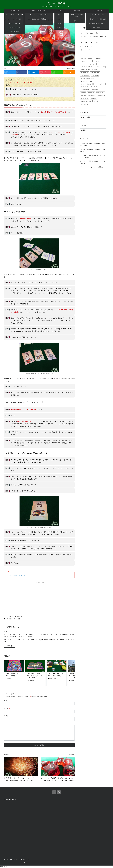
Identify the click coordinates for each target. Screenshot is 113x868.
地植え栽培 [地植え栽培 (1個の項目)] (95, 90)
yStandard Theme (8, 862)
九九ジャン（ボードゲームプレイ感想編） (92, 167)
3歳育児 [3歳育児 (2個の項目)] (84, 61)
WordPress (28, 862)
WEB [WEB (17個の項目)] (83, 64)
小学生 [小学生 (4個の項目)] (83, 93)
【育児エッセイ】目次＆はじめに (89, 43)
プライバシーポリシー (86, 50)
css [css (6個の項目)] (90, 61)
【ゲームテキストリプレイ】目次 (89, 33)
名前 (6, 701)
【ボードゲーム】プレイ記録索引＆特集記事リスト (93, 38)
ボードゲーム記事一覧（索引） (16, 575)
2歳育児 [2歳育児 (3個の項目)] (99, 58)
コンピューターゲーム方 (38, 11)
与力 (5, 68)
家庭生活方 (77, 11)
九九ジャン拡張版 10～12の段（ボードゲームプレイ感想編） (93, 145)
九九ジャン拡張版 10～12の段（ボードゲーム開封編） (93, 151)
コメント (7, 724)
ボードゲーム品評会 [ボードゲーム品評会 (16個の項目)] (86, 84)
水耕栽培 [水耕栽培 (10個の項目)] (91, 93)
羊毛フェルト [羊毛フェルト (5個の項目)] (102, 96)
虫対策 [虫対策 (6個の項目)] (96, 101)
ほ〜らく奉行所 (56, 3)
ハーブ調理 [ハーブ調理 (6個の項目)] (95, 76)
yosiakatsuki (16, 862)
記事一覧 (10, 646)
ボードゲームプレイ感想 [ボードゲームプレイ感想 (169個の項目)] (88, 81)
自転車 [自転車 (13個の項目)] (94, 98)
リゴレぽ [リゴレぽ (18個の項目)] (94, 87)
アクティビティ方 (98, 11)
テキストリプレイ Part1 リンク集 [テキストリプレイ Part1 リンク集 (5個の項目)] (89, 70)
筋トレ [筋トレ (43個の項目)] (84, 96)
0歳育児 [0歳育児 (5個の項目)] (84, 58)
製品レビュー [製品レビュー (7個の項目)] (85, 104)
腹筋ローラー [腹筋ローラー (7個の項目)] (85, 98)
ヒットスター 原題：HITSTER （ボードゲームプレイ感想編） (93, 156)
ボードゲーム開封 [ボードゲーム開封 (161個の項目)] (100, 84)
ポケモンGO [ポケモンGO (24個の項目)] (85, 87)
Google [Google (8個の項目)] (97, 61)
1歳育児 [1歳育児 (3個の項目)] (91, 58)
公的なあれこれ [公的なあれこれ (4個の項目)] (85, 90)
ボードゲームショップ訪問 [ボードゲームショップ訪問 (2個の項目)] (88, 78)
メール (7, 708)
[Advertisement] (21, 596)
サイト (6, 716)
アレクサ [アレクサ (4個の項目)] (100, 64)
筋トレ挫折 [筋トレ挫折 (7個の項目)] (92, 96)
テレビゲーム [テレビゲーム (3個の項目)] (85, 73)
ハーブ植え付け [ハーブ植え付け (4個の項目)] (85, 76)
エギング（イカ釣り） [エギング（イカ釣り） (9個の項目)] (87, 67)
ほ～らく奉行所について (87, 46)
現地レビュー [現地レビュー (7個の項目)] (101, 93)
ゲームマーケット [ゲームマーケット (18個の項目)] (100, 67)
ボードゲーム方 (15, 11)
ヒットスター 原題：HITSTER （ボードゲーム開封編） (93, 162)
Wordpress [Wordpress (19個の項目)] (92, 64)
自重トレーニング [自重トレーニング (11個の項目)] (86, 101)
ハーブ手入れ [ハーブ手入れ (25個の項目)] (95, 73)
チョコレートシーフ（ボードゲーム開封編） (20, 82)
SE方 (59, 11)
